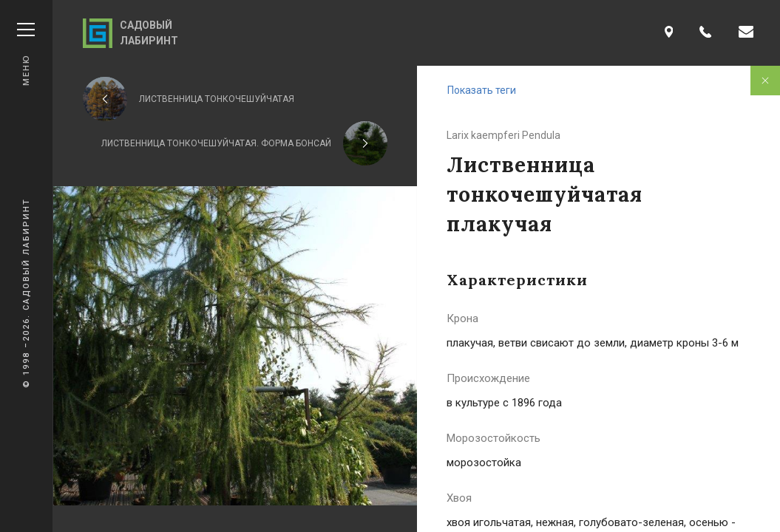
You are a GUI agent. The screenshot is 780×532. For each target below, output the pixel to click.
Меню (26, 54)
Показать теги (482, 90)
